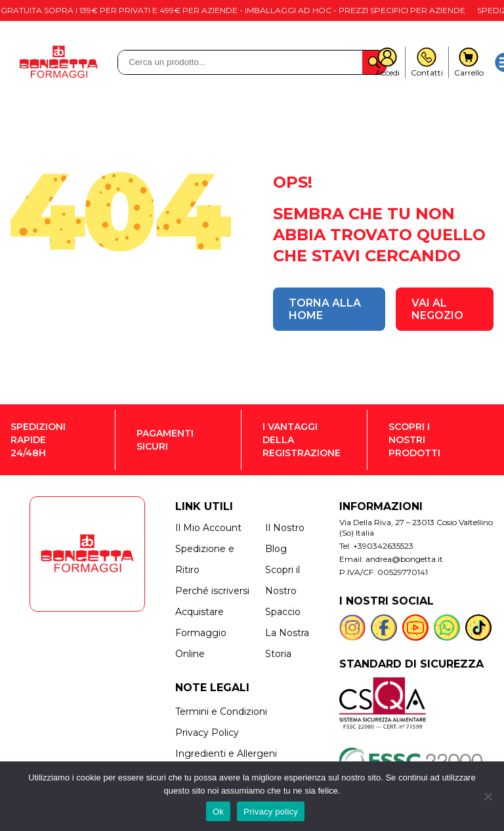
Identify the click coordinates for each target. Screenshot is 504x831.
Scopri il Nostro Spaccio (283, 591)
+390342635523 (383, 546)
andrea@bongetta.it (404, 559)
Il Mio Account (208, 528)
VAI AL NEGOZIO (437, 309)
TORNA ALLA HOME (325, 309)
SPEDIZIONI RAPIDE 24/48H (38, 440)
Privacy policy (271, 812)
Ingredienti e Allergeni (226, 754)
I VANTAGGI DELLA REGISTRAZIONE (302, 440)
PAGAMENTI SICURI (165, 440)
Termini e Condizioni (221, 712)
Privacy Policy (207, 733)
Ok (218, 812)
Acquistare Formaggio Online (201, 633)
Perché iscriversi (212, 591)
